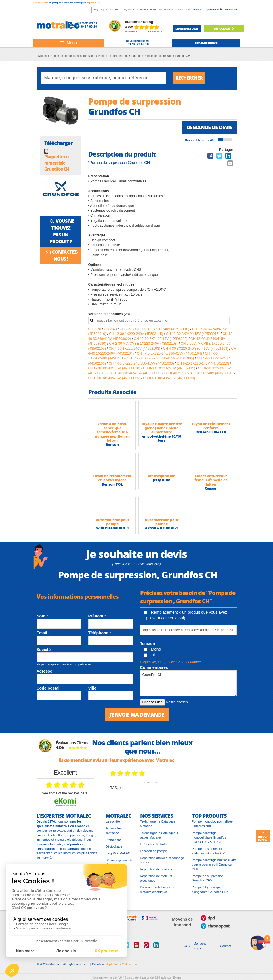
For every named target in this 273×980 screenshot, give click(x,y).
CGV (187, 946)
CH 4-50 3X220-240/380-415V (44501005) (162, 358)
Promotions (114, 840)
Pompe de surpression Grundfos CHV (208, 878)
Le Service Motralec (154, 844)
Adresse (44, 671)
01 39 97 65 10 (113, 9)
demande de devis (187, 28)
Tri (149, 655)
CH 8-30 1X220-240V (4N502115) (170, 368)
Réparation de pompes (156, 869)
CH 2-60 (127, 329)
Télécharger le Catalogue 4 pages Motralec (159, 835)
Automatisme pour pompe (112, 522)
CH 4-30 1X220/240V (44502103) (135, 349)
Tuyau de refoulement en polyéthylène (112, 478)
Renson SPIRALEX (211, 432)
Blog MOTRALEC (118, 853)
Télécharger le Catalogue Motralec (158, 824)
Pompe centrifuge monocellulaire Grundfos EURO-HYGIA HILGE (209, 837)
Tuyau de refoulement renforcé (211, 426)
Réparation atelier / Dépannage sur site (162, 860)
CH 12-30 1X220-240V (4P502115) (136, 334)
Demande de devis (209, 127)
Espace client (213, 9)
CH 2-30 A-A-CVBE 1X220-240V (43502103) (144, 344)
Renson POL (112, 484)
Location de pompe (154, 851)
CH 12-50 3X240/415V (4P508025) (161, 339)
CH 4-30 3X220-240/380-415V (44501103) (196, 349)
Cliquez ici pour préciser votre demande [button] (170, 662)
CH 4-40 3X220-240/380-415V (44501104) (170, 353)
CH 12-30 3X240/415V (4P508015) (193, 334)
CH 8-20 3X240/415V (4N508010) (115, 368)
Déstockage (224, 28)
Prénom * (97, 616)
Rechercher (189, 78)
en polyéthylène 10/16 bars (162, 438)
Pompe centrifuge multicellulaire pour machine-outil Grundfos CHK (214, 864)
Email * (43, 633)
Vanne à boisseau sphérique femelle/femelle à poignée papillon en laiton (112, 432)
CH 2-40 (111, 329)
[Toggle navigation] (69, 43)
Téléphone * (100, 633)
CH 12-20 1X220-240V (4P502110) (163, 329)
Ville (92, 688)
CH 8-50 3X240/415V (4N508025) (115, 378)
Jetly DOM (162, 480)
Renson (112, 445)
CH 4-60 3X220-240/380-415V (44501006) (142, 363)
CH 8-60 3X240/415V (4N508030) (169, 378)
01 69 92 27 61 (183, 9)
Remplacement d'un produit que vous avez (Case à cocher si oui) (185, 615)
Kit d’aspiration (162, 476)
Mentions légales (200, 946)
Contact (226, 946)
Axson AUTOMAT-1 (162, 528)
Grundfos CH (188, 683)
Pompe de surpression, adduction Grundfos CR (208, 851)
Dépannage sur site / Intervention (119, 862)
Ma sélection (231, 9)
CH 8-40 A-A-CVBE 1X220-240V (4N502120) (199, 373)
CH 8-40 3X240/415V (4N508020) (136, 373)
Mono (152, 649)
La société (113, 821)
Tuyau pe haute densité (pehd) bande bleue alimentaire (162, 428)
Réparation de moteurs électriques (156, 878)
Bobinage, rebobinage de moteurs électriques (158, 889)
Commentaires (154, 667)
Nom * (42, 616)
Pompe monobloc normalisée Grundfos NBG (212, 824)
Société (197, 9)
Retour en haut (263, 836)
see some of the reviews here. (65, 793)
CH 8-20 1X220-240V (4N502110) (204, 363)
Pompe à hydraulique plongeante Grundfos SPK (210, 889)
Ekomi (177, 977)
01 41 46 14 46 (148, 9)
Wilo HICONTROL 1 (112, 528)
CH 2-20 (95, 329)
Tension (148, 644)
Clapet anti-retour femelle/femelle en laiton (211, 480)
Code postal (48, 688)
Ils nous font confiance (114, 831)
